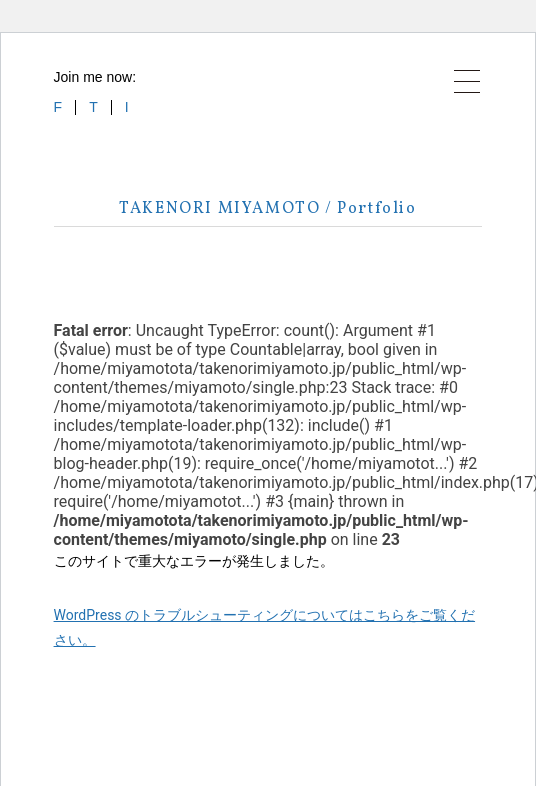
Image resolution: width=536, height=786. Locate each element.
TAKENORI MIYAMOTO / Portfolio (267, 209)
